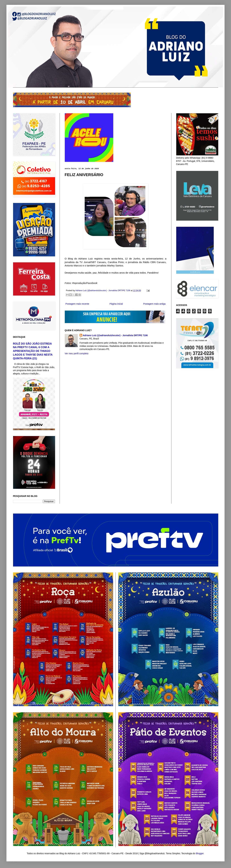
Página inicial (116, 304)
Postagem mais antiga (154, 304)
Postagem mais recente (77, 304)
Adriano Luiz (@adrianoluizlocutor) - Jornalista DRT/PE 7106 (115, 335)
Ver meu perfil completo (76, 353)
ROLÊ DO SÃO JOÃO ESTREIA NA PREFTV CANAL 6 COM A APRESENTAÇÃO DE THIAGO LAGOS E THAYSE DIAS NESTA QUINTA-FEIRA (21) (33, 351)
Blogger (200, 853)
